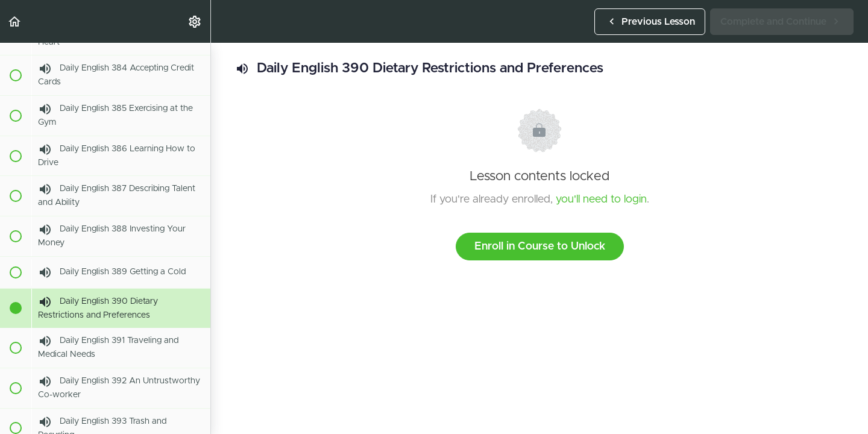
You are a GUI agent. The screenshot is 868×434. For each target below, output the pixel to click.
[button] (15, 21)
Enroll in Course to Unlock (540, 247)
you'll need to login (601, 200)
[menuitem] (195, 21)
